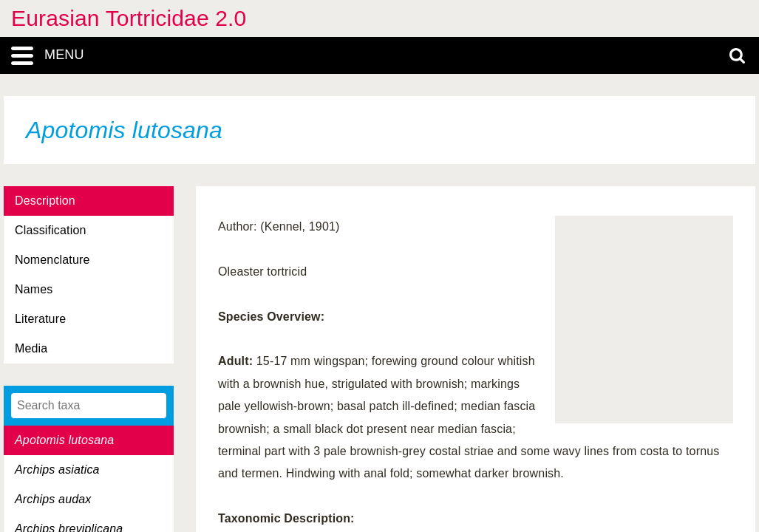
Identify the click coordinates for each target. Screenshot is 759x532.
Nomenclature (52, 260)
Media (31, 348)
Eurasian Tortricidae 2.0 (129, 18)
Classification (51, 230)
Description (45, 201)
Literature (40, 319)
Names (34, 289)
